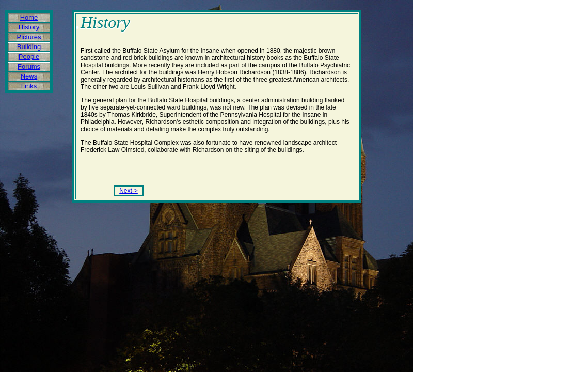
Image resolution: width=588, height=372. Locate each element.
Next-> (129, 191)
